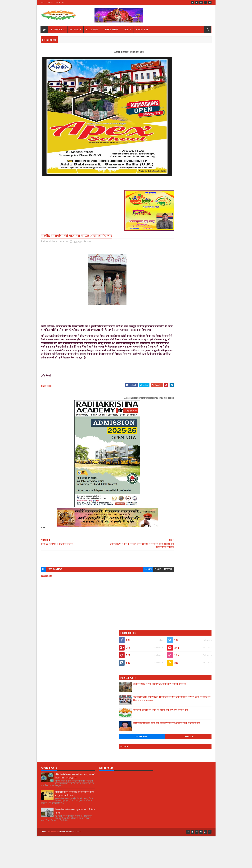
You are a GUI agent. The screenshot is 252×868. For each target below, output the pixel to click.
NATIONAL (74, 29)
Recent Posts (173, 156)
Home (43, 2)
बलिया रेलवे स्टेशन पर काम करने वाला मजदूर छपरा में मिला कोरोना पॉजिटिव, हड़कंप (75, 651)
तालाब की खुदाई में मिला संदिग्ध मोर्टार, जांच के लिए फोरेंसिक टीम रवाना (192, 105)
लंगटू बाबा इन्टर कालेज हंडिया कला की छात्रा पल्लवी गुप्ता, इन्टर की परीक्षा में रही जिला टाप (191, 144)
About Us (50, 2)
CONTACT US (142, 29)
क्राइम (89, 242)
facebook (149, 577)
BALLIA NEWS (92, 29)
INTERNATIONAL (58, 29)
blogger (129, 577)
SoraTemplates (53, 706)
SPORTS (127, 29)
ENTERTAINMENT (111, 29)
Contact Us (60, 2)
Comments (199, 156)
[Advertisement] (98, 565)
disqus (139, 577)
